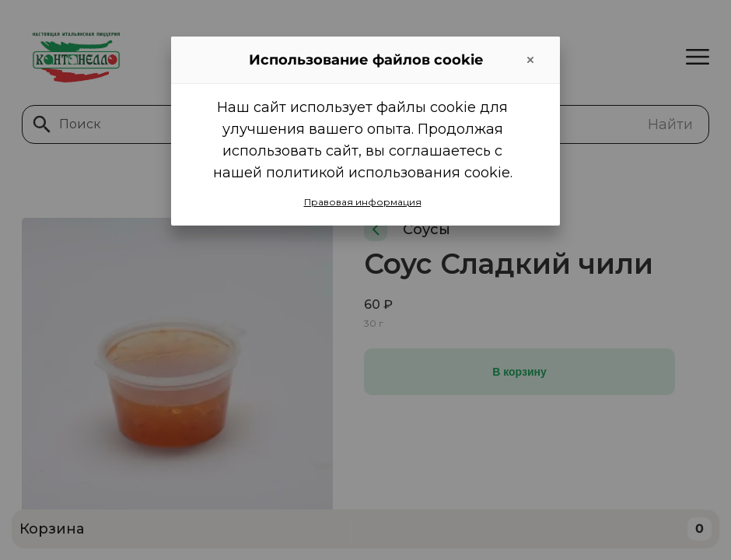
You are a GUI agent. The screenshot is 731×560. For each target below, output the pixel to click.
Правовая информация (363, 202)
